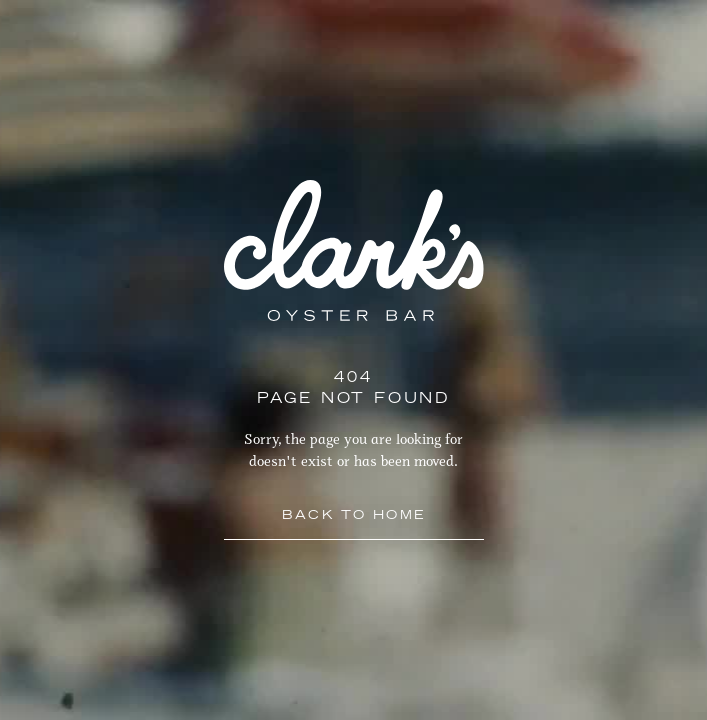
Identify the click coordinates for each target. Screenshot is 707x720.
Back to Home (354, 516)
